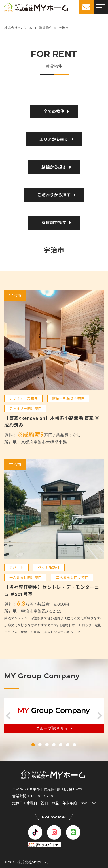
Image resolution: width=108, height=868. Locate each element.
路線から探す (54, 167)
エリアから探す (54, 139)
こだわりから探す (54, 195)
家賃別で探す (54, 223)
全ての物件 (54, 111)
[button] (8, 716)
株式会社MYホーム (33, 862)
